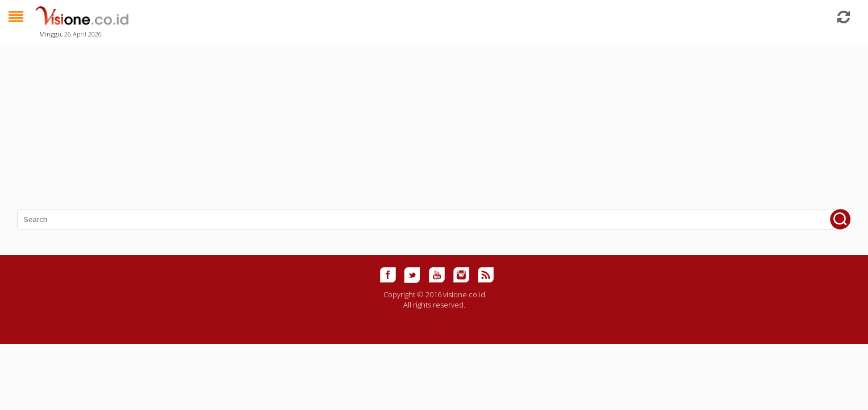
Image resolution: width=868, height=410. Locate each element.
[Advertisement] (341, 120)
